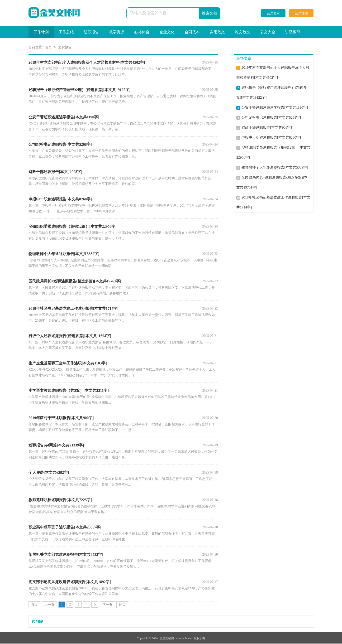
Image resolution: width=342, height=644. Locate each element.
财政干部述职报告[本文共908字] (267, 128)
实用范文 (217, 32)
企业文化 (167, 32)
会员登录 (273, 13)
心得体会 (142, 32)
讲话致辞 (293, 32)
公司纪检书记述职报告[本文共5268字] (271, 118)
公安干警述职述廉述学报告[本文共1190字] (275, 108)
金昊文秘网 (167, 639)
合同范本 (192, 32)
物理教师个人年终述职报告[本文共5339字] (275, 168)
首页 (48, 48)
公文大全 (268, 32)
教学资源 (117, 32)
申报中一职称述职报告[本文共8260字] (271, 138)
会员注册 (301, 13)
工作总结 (66, 32)
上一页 (49, 605)
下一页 (107, 605)
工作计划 (41, 32)
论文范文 (242, 32)
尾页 (122, 605)
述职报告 (91, 32)
